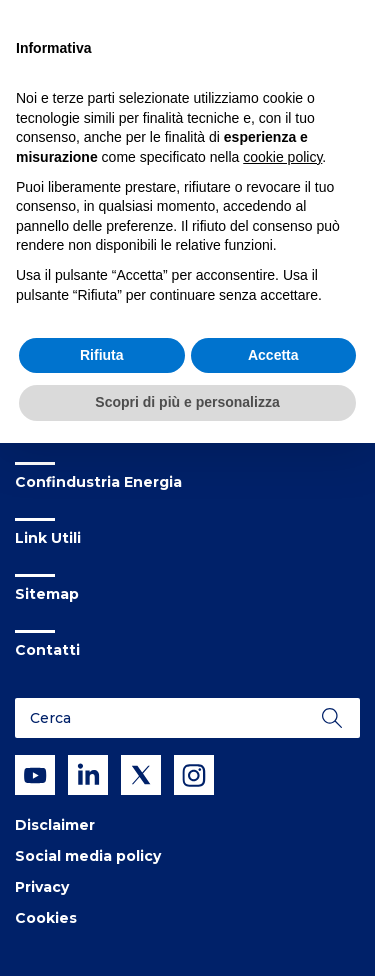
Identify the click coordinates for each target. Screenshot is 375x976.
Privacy (42, 887)
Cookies (46, 918)
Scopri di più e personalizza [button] (187, 402)
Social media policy (88, 856)
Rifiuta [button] (102, 355)
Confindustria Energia (98, 482)
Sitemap (47, 594)
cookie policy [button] (282, 157)
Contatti (47, 650)
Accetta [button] (273, 355)
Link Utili (48, 538)
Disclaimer (55, 825)
